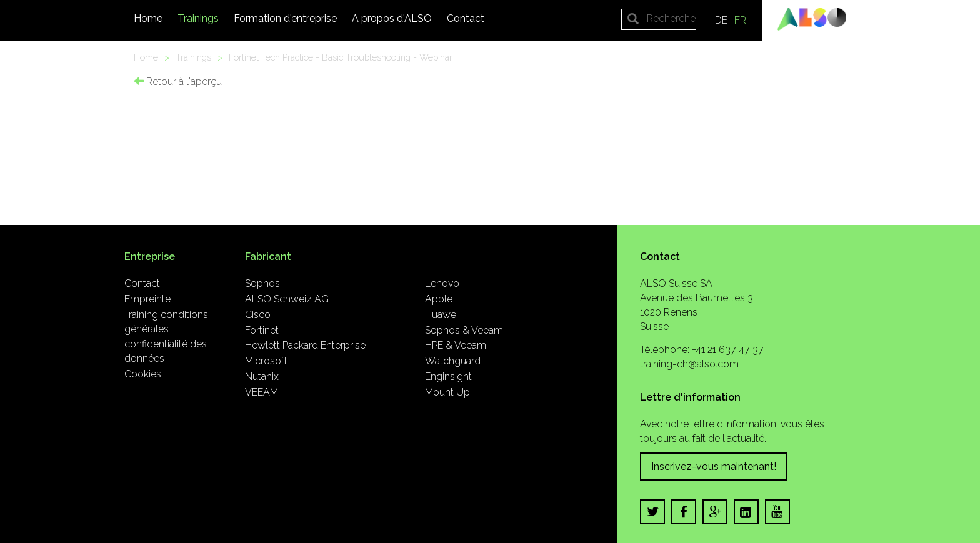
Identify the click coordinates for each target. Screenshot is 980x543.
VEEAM (262, 392)
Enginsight (448, 376)
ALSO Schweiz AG (287, 299)
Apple (439, 299)
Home (148, 18)
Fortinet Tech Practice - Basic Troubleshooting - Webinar (341, 57)
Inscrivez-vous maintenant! (714, 466)
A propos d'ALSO (392, 18)
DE (721, 20)
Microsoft (266, 361)
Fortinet (262, 330)
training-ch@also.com (689, 364)
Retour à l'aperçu (178, 82)
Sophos (262, 283)
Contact (466, 18)
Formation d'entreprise (285, 18)
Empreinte (147, 299)
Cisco (258, 315)
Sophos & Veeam (464, 330)
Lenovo (442, 283)
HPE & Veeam (456, 345)
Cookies (143, 374)
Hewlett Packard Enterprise (305, 345)
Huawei (442, 315)
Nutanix (262, 376)
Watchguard (453, 361)
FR (740, 20)
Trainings (198, 18)
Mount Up (447, 392)
